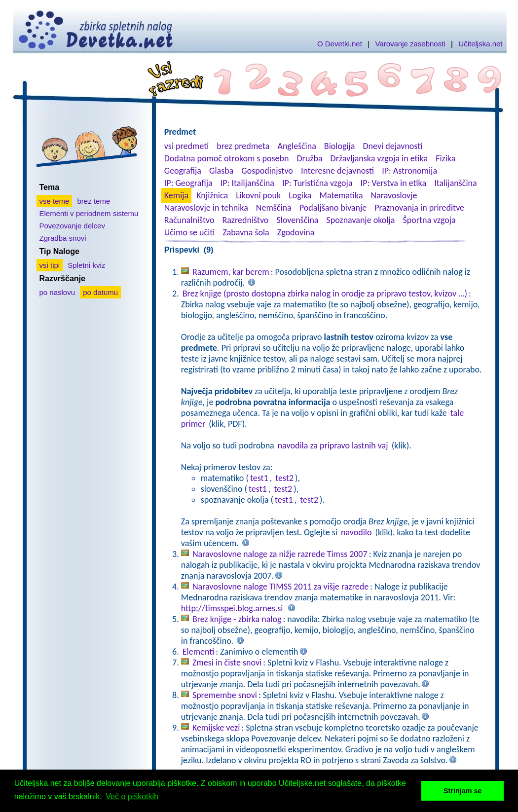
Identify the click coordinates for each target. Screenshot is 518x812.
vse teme (55, 201)
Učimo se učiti (190, 232)
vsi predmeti (186, 146)
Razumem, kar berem (231, 272)
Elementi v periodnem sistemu (89, 213)
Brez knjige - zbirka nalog (237, 619)
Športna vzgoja (429, 220)
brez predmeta (243, 146)
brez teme (94, 201)
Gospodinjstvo (267, 171)
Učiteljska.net (480, 44)
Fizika (445, 158)
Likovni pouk (258, 195)
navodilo (356, 532)
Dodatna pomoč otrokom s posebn (227, 158)
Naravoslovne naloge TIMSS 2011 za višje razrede (280, 587)
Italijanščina (455, 183)
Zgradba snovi (63, 238)
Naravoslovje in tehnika (206, 208)
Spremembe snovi (225, 695)
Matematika (341, 195)
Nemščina (274, 208)
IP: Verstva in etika (393, 183)
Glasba (221, 171)
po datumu (100, 292)
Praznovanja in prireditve (419, 208)
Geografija (183, 171)
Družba (310, 158)
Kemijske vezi (216, 728)
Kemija (176, 195)
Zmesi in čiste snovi (227, 663)
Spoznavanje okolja (361, 220)
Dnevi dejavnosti (393, 146)
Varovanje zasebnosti (410, 44)
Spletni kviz (86, 265)
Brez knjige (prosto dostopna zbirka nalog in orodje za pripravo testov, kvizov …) (325, 294)
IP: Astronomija (409, 171)
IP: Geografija (188, 183)
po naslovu (57, 292)
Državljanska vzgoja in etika (379, 158)
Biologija (340, 146)
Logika (300, 195)
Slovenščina (297, 220)
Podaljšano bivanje (333, 208)
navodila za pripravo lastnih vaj (333, 445)
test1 (259, 478)
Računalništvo (189, 220)
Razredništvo (245, 220)
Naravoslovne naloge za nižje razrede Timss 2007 (280, 554)
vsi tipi (50, 265)
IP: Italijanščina (247, 183)
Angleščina (296, 146)
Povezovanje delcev (72, 226)
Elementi (199, 652)
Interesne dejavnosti (337, 171)
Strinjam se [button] (463, 791)
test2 (284, 478)
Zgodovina (296, 232)
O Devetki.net (340, 44)
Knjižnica (212, 195)
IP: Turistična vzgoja (317, 183)
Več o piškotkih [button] (132, 796)
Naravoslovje (394, 195)
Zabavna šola (246, 232)
